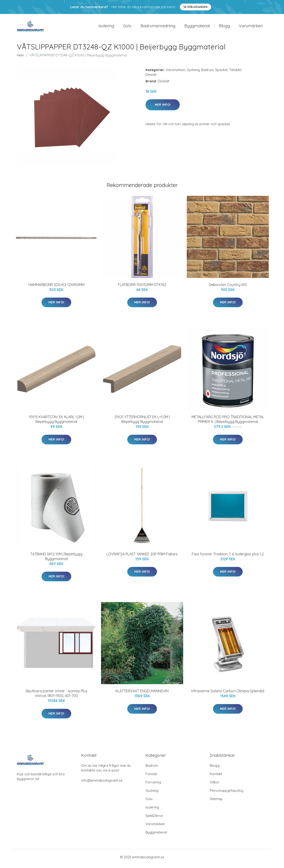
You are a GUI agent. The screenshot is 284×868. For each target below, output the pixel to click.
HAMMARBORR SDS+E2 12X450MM (56, 288)
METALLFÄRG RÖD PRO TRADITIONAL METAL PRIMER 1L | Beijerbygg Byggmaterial (228, 422)
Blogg (224, 27)
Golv (127, 27)
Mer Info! (163, 108)
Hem (21, 58)
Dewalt (151, 78)
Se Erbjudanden (195, 7)
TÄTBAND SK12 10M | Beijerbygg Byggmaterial (56, 560)
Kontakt (216, 777)
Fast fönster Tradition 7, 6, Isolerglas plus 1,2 (228, 557)
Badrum (207, 73)
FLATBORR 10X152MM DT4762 (142, 288)
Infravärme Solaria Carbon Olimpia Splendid (228, 694)
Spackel (221, 73)
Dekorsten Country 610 (228, 288)
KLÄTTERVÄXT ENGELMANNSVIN (142, 694)
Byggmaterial (197, 27)
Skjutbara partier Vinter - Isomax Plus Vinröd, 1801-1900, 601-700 (56, 696)
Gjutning (193, 73)
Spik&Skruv (154, 819)
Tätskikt (235, 73)
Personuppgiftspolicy (227, 794)
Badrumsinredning (158, 27)
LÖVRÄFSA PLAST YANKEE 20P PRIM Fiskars (142, 557)
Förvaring (153, 785)
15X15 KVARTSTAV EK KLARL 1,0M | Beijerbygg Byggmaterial (56, 422)
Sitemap (216, 802)
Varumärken (251, 27)
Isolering (106, 27)
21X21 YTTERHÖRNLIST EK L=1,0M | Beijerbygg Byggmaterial (142, 422)
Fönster (152, 777)
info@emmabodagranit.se (102, 784)
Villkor (215, 785)
